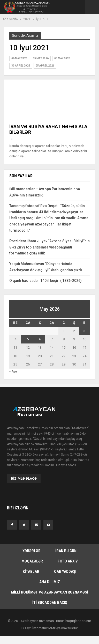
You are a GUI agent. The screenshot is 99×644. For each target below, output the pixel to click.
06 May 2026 (19, 58)
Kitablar (31, 572)
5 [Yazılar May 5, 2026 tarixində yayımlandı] (28, 339)
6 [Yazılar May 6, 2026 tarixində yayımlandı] (40, 339)
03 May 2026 (62, 58)
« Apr (13, 371)
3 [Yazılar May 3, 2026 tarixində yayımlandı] (84, 331)
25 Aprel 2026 (45, 66)
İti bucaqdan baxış (50, 603)
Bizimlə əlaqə (24, 478)
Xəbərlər (32, 551)
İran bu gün (66, 551)
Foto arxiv (68, 561)
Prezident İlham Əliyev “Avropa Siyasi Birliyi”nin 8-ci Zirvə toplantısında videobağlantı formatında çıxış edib (49, 247)
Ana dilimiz (50, 582)
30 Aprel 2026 (21, 66)
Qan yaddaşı (65, 572)
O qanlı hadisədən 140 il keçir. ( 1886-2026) (45, 281)
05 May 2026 (41, 58)
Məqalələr (32, 561)
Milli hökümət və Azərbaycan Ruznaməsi (49, 592)
